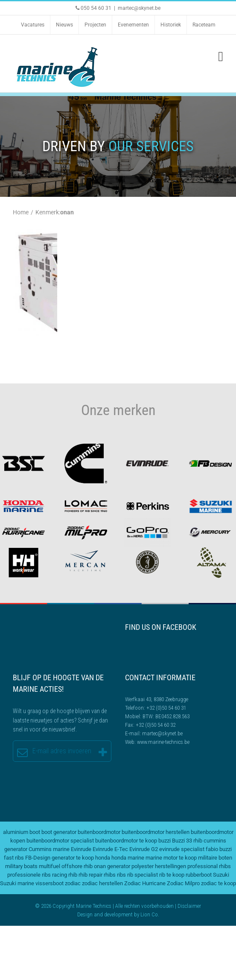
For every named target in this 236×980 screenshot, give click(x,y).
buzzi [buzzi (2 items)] (165, 841)
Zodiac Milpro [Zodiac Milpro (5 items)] (183, 883)
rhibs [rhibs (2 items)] (110, 875)
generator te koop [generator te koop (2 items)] (73, 858)
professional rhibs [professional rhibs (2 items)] (209, 866)
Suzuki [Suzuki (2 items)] (221, 875)
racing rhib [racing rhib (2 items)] (65, 875)
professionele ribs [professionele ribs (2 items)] (29, 875)
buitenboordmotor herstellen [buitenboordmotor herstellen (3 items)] (156, 832)
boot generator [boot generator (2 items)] (59, 832)
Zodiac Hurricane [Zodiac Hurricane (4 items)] (145, 883)
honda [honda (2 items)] (103, 858)
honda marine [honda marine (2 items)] (128, 858)
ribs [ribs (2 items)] (121, 875)
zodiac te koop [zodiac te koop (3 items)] (219, 883)
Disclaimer (189, 906)
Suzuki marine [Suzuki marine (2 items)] (17, 883)
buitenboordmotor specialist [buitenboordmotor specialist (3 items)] (60, 841)
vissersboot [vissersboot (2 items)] (50, 883)
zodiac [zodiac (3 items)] (73, 883)
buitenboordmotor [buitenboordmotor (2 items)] (99, 832)
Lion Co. (150, 914)
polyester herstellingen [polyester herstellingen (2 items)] (159, 866)
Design (85, 914)
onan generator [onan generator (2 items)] (112, 866)
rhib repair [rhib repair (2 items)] (90, 875)
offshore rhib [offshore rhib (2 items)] (77, 866)
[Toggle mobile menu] (221, 56)
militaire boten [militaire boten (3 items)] (215, 858)
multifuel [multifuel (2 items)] (50, 866)
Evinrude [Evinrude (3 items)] (81, 849)
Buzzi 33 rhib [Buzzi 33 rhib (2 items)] (187, 841)
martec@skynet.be (139, 8)
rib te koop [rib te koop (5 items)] (172, 875)
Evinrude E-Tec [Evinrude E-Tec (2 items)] (110, 849)
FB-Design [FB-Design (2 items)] (38, 858)
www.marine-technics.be (163, 742)
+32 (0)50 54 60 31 (166, 708)
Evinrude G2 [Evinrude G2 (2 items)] (144, 849)
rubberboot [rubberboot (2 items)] (199, 875)
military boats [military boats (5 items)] (21, 866)
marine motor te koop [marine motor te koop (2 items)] (171, 858)
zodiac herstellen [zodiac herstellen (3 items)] (102, 883)
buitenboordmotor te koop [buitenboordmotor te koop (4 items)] (126, 841)
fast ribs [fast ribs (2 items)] (14, 858)
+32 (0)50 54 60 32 (156, 725)
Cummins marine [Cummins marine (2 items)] (49, 849)
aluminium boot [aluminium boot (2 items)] (22, 832)
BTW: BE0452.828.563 (166, 716)
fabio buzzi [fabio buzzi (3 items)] (219, 849)
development (118, 914)
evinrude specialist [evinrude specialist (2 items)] (182, 849)
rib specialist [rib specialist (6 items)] (143, 875)
